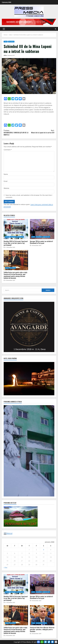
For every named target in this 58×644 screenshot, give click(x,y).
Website (6, 188)
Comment (8, 150)
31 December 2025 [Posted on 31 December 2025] (10, 247)
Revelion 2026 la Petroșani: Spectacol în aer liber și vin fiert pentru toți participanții (16, 229)
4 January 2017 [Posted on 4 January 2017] (11, 55)
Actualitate (11, 42)
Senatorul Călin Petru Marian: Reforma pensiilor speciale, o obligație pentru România (42, 615)
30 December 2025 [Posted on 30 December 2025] (36, 245)
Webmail (8, 533)
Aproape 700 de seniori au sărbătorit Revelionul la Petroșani (42, 229)
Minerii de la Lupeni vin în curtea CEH (42, 131)
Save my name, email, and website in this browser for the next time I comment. (29, 196)
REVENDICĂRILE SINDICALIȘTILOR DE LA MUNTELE (16, 133)
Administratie (20, 237)
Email (6, 181)
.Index (6, 42)
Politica (45, 623)
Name (6, 174)
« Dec (6, 568)
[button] (4, 29)
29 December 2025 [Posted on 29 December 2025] (10, 280)
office (5, 55)
